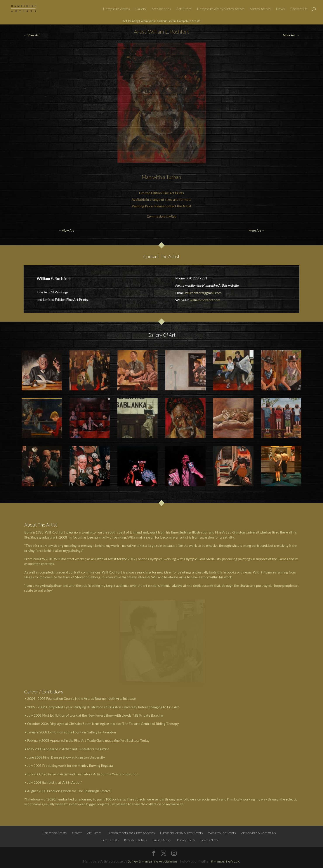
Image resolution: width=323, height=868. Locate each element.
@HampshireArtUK (225, 861)
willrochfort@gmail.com (203, 293)
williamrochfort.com (205, 300)
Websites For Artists (222, 833)
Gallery (141, 9)
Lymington (90, 532)
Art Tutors (184, 9)
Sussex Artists (162, 840)
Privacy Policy (186, 840)
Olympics (155, 559)
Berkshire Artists (136, 840)
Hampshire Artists (116, 9)
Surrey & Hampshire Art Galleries (153, 861)
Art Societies (161, 9)
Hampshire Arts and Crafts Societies (131, 833)
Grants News (209, 840)
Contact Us (299, 9)
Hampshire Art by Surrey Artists (221, 9)
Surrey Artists (260, 9)
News (280, 9)
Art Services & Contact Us (259, 833)
